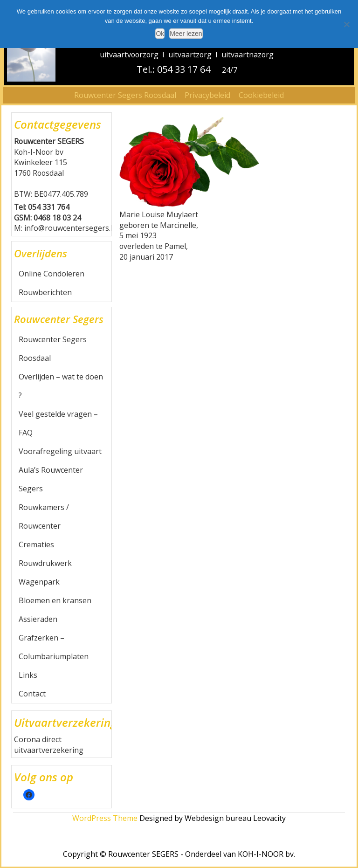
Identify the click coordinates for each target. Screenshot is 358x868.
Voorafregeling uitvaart (60, 451)
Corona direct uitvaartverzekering (49, 745)
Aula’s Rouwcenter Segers (51, 479)
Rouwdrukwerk (45, 563)
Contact (32, 694)
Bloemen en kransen (55, 600)
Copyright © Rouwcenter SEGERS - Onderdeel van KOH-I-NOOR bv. (179, 854)
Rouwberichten (45, 292)
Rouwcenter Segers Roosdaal (125, 95)
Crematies (36, 544)
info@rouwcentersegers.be (72, 228)
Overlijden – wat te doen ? (61, 386)
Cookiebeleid (261, 95)
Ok (160, 34)
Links (28, 675)
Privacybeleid (207, 95)
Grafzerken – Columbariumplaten (54, 647)
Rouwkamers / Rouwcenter (44, 517)
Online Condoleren (52, 274)
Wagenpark (39, 582)
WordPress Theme (105, 818)
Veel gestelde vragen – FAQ (58, 423)
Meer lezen (186, 34)
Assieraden (38, 619)
